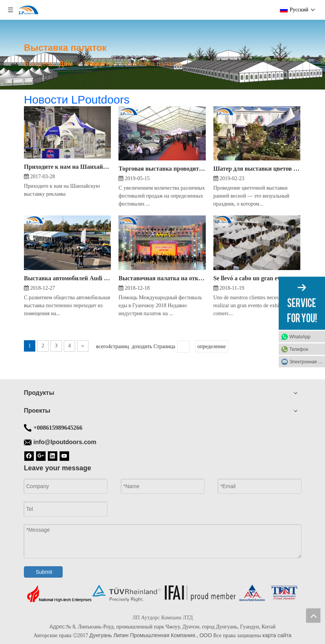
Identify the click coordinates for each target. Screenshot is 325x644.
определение (212, 346)
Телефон (299, 349)
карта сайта (277, 635)
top (313, 616)
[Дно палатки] (162, 593)
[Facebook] (29, 456)
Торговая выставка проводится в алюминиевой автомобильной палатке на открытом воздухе (162, 169)
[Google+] (41, 456)
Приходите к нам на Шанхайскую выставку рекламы (67, 167)
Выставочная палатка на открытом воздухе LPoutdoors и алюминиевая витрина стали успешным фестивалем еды (162, 278)
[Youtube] (64, 456)
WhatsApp (300, 337)
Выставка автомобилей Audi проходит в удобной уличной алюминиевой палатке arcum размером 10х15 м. (67, 278)
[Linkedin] (53, 456)
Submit (44, 572)
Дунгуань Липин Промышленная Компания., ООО (151, 635)
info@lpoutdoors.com (65, 442)
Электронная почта (307, 362)
